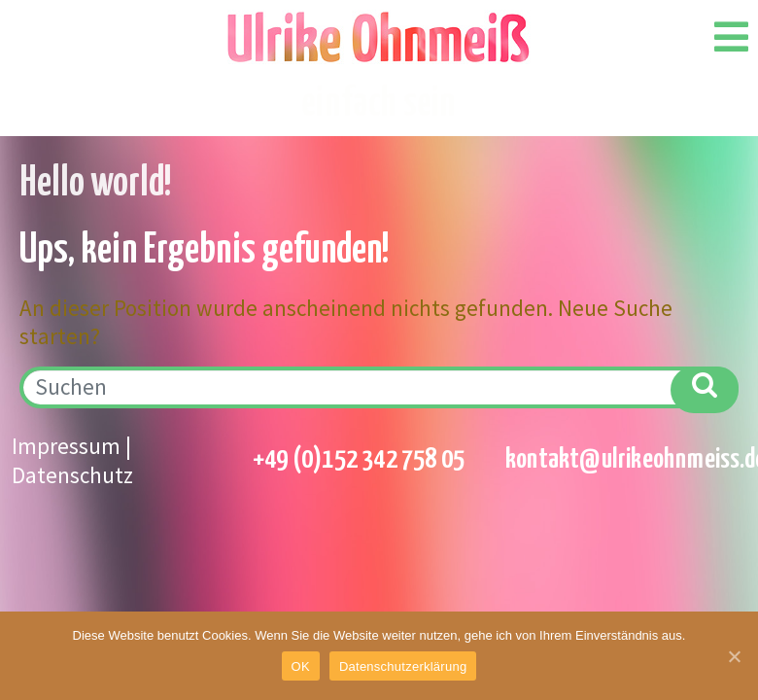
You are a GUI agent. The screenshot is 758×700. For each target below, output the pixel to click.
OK (301, 666)
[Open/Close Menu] (731, 37)
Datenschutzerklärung (403, 666)
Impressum (66, 446)
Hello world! (96, 184)
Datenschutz (72, 475)
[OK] (734, 656)
